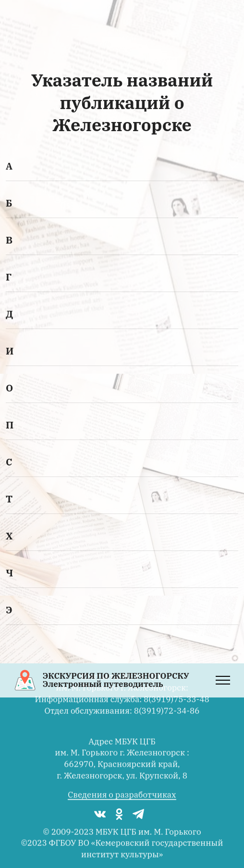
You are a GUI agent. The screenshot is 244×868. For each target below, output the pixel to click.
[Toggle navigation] (223, 680)
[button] (122, 166)
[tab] (122, 166)
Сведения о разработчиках (122, 804)
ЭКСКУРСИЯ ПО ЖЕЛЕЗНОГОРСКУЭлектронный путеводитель (116, 680)
